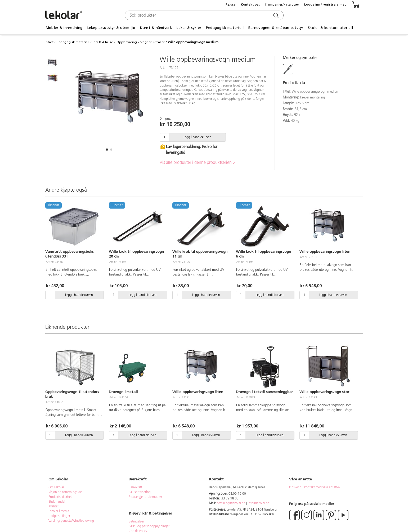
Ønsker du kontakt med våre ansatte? (315, 488)
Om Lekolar (56, 488)
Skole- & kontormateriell (330, 28)
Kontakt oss (251, 4)
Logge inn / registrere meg (325, 4)
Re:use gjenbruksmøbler (145, 497)
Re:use (231, 4)
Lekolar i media (59, 511)
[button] (107, 150)
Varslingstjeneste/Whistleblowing (71, 521)
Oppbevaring (127, 42)
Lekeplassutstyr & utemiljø (111, 28)
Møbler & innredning (64, 28)
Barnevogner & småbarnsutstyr (276, 28)
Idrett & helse (103, 42)
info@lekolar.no (259, 503)
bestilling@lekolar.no (231, 503)
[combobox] (203, 15)
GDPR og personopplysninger (149, 526)
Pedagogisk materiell (225, 28)
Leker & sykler (189, 28)
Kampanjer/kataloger (282, 4)
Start (50, 42)
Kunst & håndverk (156, 28)
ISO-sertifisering (140, 492)
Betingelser (137, 522)
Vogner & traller (153, 42)
